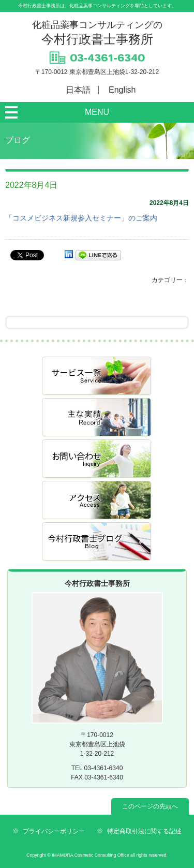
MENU (97, 112)
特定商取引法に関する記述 (144, 831)
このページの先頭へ (150, 806)
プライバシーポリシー (54, 831)
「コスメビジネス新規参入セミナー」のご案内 (81, 218)
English (122, 90)
